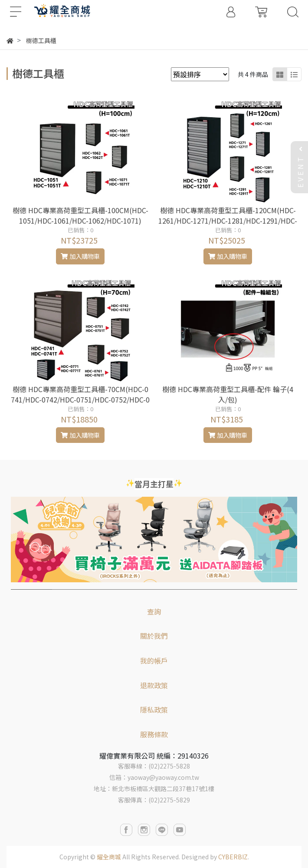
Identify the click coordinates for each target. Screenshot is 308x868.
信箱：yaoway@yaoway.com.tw (154, 777)
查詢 (154, 611)
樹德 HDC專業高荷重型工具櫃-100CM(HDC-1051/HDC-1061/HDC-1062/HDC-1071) (80, 215)
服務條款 (154, 734)
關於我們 (154, 636)
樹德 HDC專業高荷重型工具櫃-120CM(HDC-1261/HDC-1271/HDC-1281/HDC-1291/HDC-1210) (228, 221)
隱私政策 (154, 710)
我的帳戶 (154, 660)
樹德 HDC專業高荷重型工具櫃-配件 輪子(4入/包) (228, 394)
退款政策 (154, 685)
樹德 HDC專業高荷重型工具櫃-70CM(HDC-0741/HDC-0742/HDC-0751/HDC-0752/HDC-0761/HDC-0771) (80, 399)
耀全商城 (109, 857)
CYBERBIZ (233, 857)
